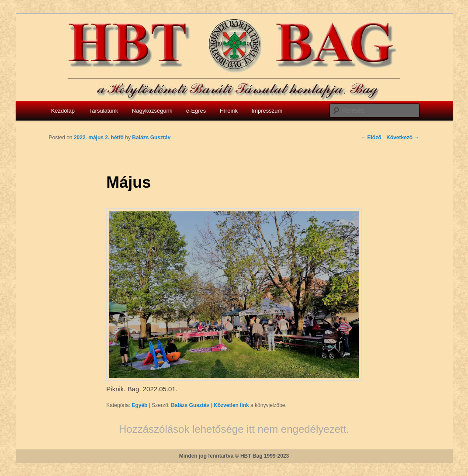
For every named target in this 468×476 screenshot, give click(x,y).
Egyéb (139, 405)
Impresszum (267, 111)
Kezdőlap (63, 111)
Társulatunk (103, 111)
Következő (403, 138)
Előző (371, 138)
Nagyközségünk (152, 111)
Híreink (229, 111)
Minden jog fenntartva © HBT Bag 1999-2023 (234, 456)
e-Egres (196, 111)
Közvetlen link (232, 405)
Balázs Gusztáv (190, 405)
